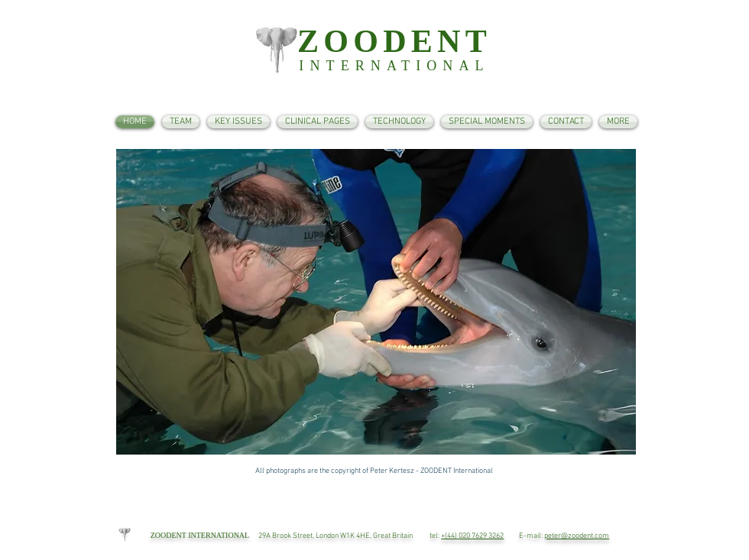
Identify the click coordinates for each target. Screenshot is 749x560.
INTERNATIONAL (394, 66)
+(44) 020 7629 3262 (472, 536)
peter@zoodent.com (577, 536)
